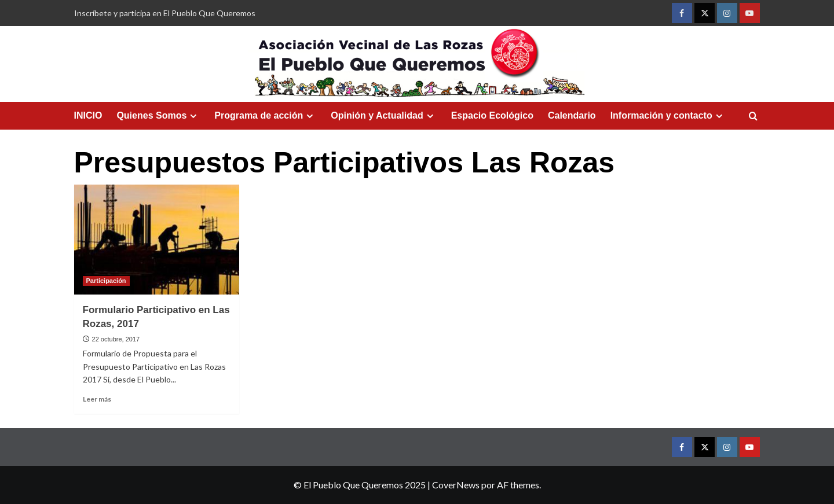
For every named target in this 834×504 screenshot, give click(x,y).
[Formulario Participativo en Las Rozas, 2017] (157, 240)
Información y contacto (668, 116)
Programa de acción (265, 116)
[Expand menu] (193, 116)
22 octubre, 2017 (116, 339)
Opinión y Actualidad (383, 116)
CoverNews (456, 485)
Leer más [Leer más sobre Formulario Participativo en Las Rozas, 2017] (97, 399)
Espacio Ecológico (492, 115)
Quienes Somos (158, 116)
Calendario (572, 115)
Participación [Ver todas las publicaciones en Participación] (106, 281)
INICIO (88, 115)
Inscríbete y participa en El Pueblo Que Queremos (165, 13)
